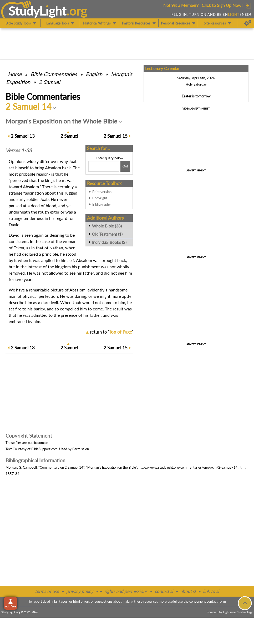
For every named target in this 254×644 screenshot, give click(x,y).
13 (23, 136)
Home (15, 74)
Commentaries (54, 74)
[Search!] (125, 166)
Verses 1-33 (19, 150)
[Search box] (104, 166)
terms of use (47, 591)
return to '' (111, 332)
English (94, 74)
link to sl (211, 591)
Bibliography (101, 204)
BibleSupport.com (44, 449)
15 (116, 136)
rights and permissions (126, 591)
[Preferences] (248, 23)
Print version (102, 192)
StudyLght (37, 11)
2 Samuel (50, 82)
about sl (188, 591)
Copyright (100, 198)
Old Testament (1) (107, 234)
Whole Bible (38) (107, 226)
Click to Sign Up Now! (222, 5)
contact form (216, 601)
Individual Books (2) (109, 242)
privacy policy (80, 591)
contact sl (164, 591)
